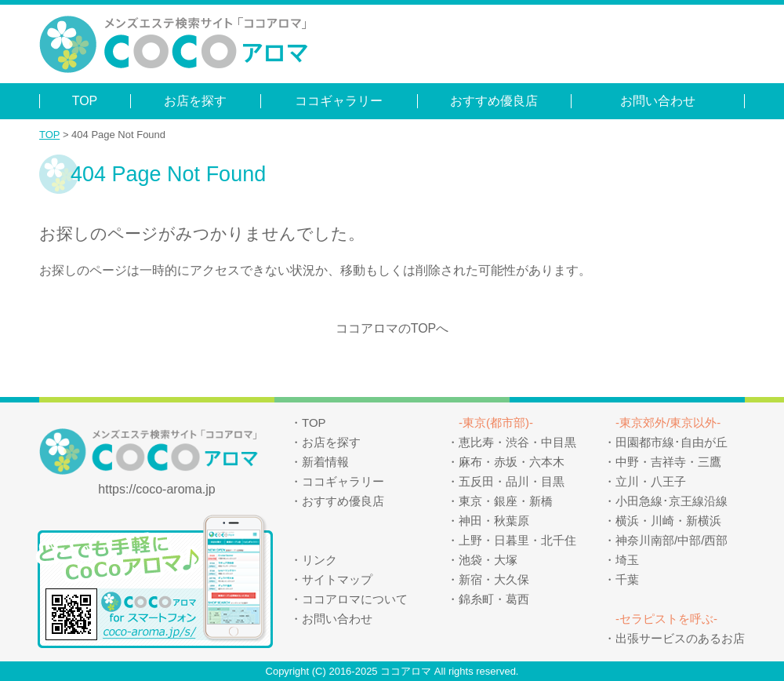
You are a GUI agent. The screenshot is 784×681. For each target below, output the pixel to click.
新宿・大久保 (494, 579)
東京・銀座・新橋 (506, 501)
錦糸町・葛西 (494, 599)
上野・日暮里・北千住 (517, 540)
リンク (319, 560)
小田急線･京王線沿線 (671, 501)
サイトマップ (337, 579)
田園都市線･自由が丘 (671, 442)
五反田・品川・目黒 (512, 481)
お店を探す (195, 101)
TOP (85, 101)
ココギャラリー (339, 101)
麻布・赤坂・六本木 (512, 462)
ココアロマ (406, 671)
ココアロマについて (355, 599)
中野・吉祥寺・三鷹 (668, 462)
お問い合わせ (658, 101)
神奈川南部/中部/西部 (671, 540)
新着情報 (325, 462)
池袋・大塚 (488, 560)
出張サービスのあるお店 (680, 638)
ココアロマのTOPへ (392, 328)
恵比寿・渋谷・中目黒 (517, 442)
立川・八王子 (651, 481)
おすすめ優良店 (494, 101)
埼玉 (627, 560)
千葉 (627, 579)
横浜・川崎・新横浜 (668, 521)
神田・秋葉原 (494, 521)
